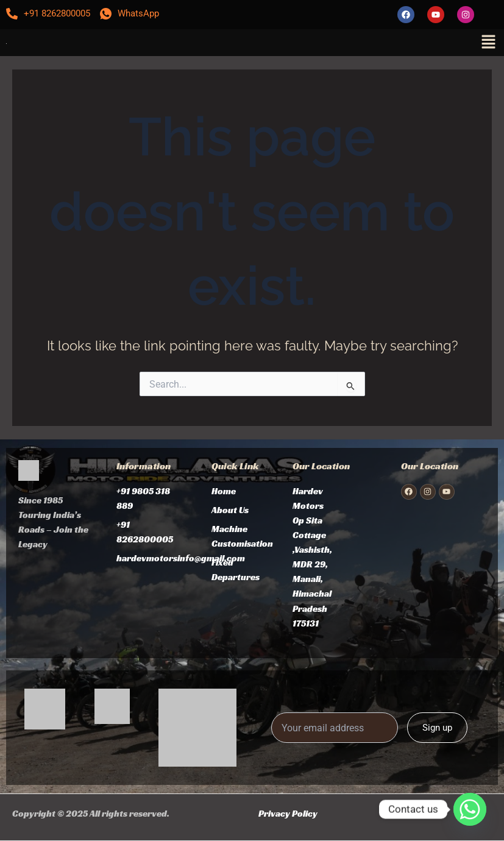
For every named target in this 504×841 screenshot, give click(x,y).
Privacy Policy (288, 814)
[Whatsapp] (470, 809)
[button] (488, 43)
